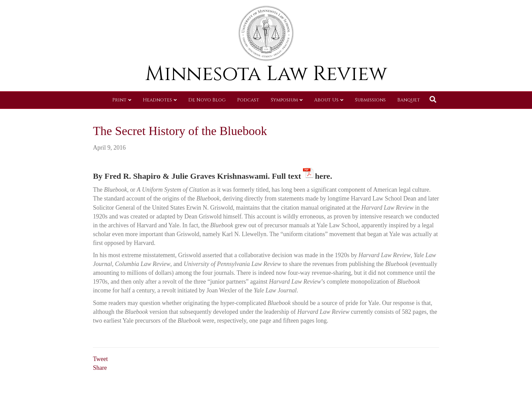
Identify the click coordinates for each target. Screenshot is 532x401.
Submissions (370, 100)
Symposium (284, 100)
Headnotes (157, 100)
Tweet (100, 359)
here (322, 175)
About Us (326, 100)
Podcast (248, 100)
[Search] (433, 99)
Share (100, 368)
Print (119, 100)
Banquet (409, 100)
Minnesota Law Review (266, 74)
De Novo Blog (207, 100)
